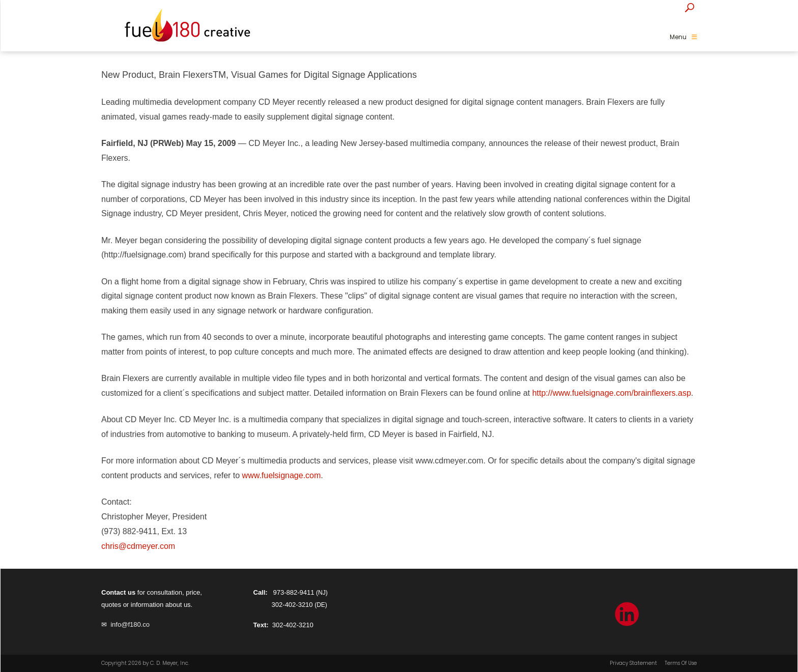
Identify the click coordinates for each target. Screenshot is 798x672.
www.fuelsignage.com (282, 475)
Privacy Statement (633, 663)
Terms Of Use (681, 663)
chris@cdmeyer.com (138, 546)
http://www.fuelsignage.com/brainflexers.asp (612, 393)
